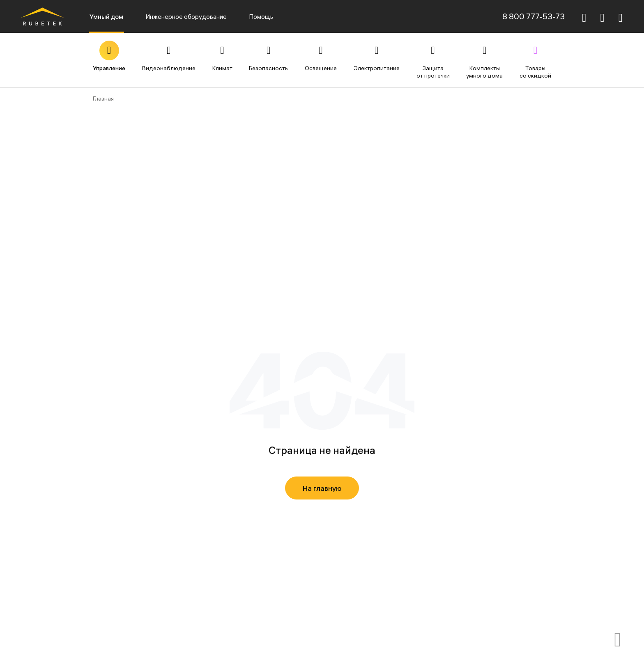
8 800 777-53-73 (534, 16)
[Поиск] (584, 16)
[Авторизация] (621, 16)
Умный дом (106, 17)
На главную (322, 488)
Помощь (261, 17)
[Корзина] (603, 18)
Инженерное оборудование (186, 17)
